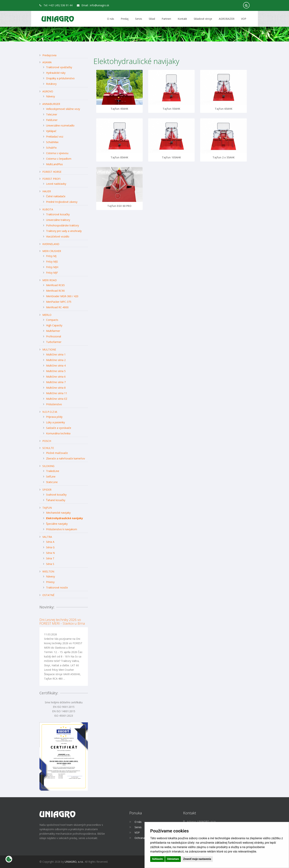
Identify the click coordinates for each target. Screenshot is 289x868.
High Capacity (54, 325)
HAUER (47, 191)
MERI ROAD (50, 280)
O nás (111, 19)
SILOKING (48, 466)
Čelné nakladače (56, 196)
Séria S (50, 564)
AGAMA (47, 62)
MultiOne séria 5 (56, 371)
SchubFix (51, 148)
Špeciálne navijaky (57, 524)
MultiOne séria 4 (56, 366)
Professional (54, 336)
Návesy (51, 96)
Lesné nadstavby (56, 184)
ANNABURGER (51, 104)
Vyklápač (51, 131)
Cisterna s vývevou (57, 153)
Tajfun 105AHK (171, 157)
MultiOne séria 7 (56, 382)
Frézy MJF (52, 273)
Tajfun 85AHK (119, 157)
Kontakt (182, 19)
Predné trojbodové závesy (62, 202)
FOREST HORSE (52, 172)
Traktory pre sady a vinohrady (64, 231)
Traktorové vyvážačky (59, 67)
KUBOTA (48, 209)
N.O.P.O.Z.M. (50, 412)
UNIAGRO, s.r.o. (74, 862)
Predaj (125, 19)
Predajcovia (49, 55)
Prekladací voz (55, 137)
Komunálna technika (58, 433)
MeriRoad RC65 (55, 285)
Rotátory (51, 84)
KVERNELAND (51, 244)
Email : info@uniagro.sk (93, 5)
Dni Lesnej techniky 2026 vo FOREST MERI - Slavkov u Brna (62, 622)
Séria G (50, 547)
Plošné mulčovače (57, 453)
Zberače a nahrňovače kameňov (66, 458)
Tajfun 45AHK (119, 109)
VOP (244, 19)
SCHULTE (48, 448)
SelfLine (51, 476)
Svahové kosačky (56, 495)
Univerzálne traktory (58, 220)
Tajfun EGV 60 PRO (119, 206)
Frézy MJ (51, 256)
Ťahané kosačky (56, 500)
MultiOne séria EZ (57, 399)
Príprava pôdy (54, 417)
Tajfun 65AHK (224, 109)
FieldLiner (52, 120)
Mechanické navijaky (58, 513)
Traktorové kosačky (58, 214)
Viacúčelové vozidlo (58, 236)
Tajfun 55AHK (171, 109)
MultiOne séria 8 (56, 388)
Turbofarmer (54, 342)
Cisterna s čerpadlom (59, 159)
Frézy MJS (52, 262)
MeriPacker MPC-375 (59, 302)
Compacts (52, 320)
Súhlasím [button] (157, 859)
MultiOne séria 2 (56, 360)
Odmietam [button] (173, 859)
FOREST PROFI (51, 179)
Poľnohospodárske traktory (62, 225)
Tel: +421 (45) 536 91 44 (56, 5)
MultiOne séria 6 (56, 377)
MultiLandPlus (54, 164)
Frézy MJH (52, 267)
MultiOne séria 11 (57, 393)
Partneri (166, 19)
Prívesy (50, 582)
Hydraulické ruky (56, 73)
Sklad (152, 19)
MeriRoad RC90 (55, 291)
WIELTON (48, 571)
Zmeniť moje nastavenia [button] (197, 859)
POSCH (47, 441)
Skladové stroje (203, 19)
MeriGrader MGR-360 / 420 (62, 296)
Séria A (50, 542)
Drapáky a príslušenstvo (60, 78)
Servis (139, 19)
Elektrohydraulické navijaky (65, 518)
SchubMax (52, 142)
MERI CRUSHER (52, 251)
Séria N (50, 553)
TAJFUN (47, 508)
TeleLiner (52, 114)
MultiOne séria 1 (56, 354)
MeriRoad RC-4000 (57, 307)
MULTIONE (49, 349)
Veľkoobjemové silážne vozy (63, 109)
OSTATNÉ (48, 595)
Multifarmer (53, 331)
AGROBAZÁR (227, 19)
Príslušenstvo (54, 404)
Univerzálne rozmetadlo (60, 125)
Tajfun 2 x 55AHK (224, 157)
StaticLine (52, 482)
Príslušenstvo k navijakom (62, 529)
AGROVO (48, 91)
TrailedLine (53, 471)
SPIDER (47, 490)
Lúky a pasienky (55, 422)
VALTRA (47, 537)
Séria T (50, 558)
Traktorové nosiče (57, 587)
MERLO (47, 315)
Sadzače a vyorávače (59, 428)
